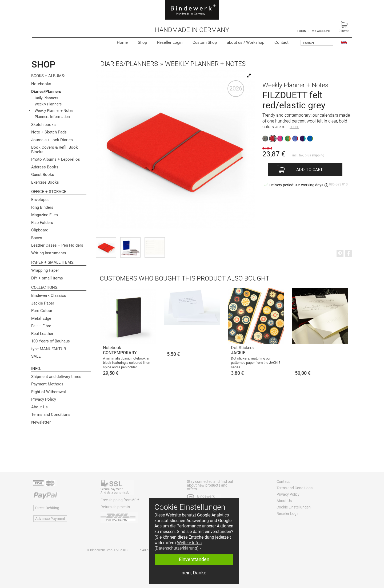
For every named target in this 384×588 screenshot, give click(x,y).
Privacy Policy (44, 399)
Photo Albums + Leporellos (56, 159)
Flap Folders (42, 223)
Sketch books (43, 125)
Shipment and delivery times (56, 377)
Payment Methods (47, 384)
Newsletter (41, 422)
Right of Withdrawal (49, 392)
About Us (39, 407)
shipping (318, 155)
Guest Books (43, 175)
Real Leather (42, 334)
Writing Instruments (49, 253)
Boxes (37, 238)
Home (122, 42)
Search (308, 43)
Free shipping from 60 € (120, 500)
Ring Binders (42, 207)
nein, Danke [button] (194, 573)
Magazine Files (45, 215)
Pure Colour (42, 311)
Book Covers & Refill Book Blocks (55, 150)
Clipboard (40, 230)
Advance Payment (50, 519)
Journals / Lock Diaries (52, 140)
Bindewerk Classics (49, 295)
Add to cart (310, 170)
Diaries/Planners (46, 92)
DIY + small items (47, 278)
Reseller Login (170, 42)
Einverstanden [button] (194, 559)
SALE (36, 356)
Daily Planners (46, 98)
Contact (281, 42)
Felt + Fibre (41, 326)
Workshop (246, 42)
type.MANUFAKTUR (49, 349)
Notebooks (41, 84)
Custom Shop (205, 42)
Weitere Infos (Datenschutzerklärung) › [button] (178, 546)
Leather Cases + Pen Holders (57, 245)
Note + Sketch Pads (49, 132)
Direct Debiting (47, 508)
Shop (142, 42)
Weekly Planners (48, 104)
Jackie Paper (43, 303)
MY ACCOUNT (321, 31)
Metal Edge (41, 318)
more (294, 127)
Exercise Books (45, 182)
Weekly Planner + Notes (54, 111)
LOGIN (302, 31)
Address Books (45, 167)
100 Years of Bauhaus (51, 341)
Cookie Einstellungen (294, 507)
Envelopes (40, 200)
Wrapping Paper (45, 270)
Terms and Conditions (51, 415)
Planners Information (52, 117)
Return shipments (115, 507)
